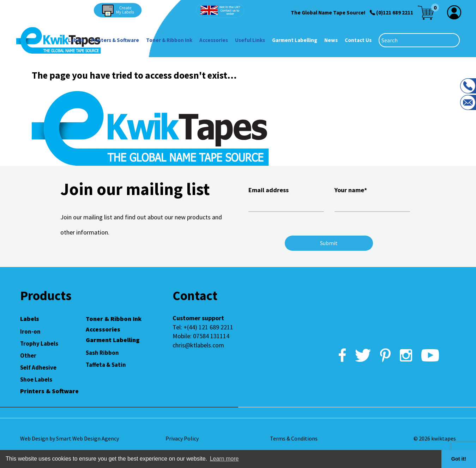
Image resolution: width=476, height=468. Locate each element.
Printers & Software (115, 40)
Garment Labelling (295, 40)
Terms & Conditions (294, 438)
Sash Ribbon (102, 353)
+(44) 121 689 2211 (208, 327)
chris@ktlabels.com (198, 345)
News (331, 40)
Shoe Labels (36, 379)
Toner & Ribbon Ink (169, 40)
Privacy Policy (182, 438)
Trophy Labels (39, 344)
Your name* (372, 198)
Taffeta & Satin (106, 365)
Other (28, 355)
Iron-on (30, 332)
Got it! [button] (459, 459)
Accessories (214, 40)
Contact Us (358, 40)
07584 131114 (211, 336)
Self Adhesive (38, 367)
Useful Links (250, 40)
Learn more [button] (224, 459)
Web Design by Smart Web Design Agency (70, 438)
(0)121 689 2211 (395, 13)
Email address (286, 198)
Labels (76, 40)
